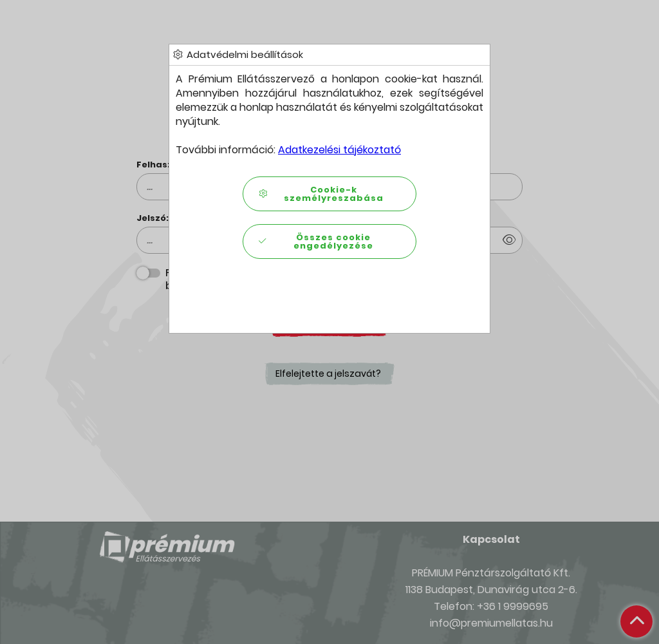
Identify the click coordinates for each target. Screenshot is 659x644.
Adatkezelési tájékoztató (339, 150)
